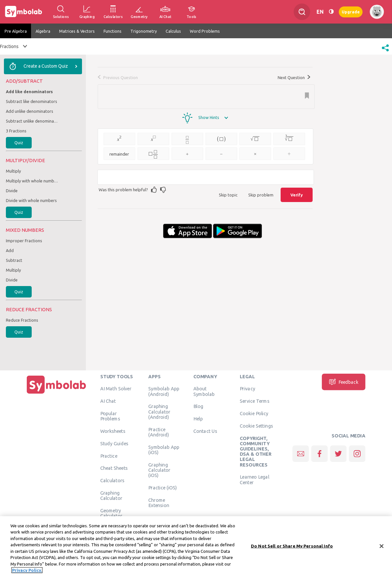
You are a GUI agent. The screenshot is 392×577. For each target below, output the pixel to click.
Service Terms (255, 401)
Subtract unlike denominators (32, 121)
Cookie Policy (254, 413)
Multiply (13, 171)
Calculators (113, 481)
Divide (12, 191)
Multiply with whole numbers (32, 181)
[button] (385, 52)
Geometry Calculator (111, 513)
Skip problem (261, 195)
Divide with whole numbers (31, 200)
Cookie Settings (256, 426)
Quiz (19, 143)
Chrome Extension (159, 502)
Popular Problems (110, 416)
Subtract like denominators (32, 101)
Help (198, 419)
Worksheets (113, 431)
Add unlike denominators (30, 111)
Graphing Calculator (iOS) (159, 470)
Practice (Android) (159, 432)
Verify (297, 195)
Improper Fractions (24, 241)
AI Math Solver (116, 389)
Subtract (14, 260)
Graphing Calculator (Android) (159, 412)
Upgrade (351, 12)
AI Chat (108, 401)
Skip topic (228, 195)
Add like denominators (29, 92)
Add (10, 250)
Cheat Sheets (114, 468)
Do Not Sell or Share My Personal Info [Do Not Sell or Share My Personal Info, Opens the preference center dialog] (292, 547)
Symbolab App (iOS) (164, 450)
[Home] (57, 394)
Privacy (247, 389)
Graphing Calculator (111, 495)
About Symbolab (204, 391)
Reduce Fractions (22, 320)
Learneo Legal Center (254, 480)
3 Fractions (16, 131)
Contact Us (205, 431)
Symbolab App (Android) (164, 391)
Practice (109, 456)
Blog (198, 406)
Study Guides (114, 443)
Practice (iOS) (163, 487)
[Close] (382, 547)
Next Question (294, 77)
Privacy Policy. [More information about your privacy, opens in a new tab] (27, 571)
